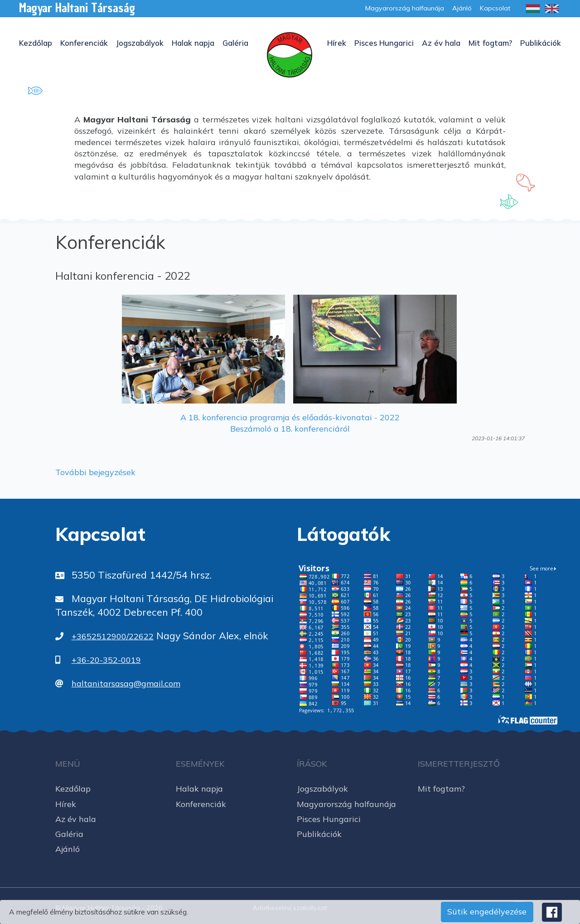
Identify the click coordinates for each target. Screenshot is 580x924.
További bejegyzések (95, 472)
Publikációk (541, 43)
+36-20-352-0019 (106, 660)
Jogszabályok (140, 43)
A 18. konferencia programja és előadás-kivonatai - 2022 (290, 417)
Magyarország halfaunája (346, 804)
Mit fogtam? (490, 43)
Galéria (235, 43)
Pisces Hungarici (384, 43)
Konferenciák (84, 43)
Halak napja (193, 43)
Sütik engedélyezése (487, 912)
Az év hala (441, 43)
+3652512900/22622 (113, 636)
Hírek (337, 43)
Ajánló (68, 849)
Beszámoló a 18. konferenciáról (290, 429)
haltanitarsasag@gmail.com (126, 683)
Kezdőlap (36, 43)
